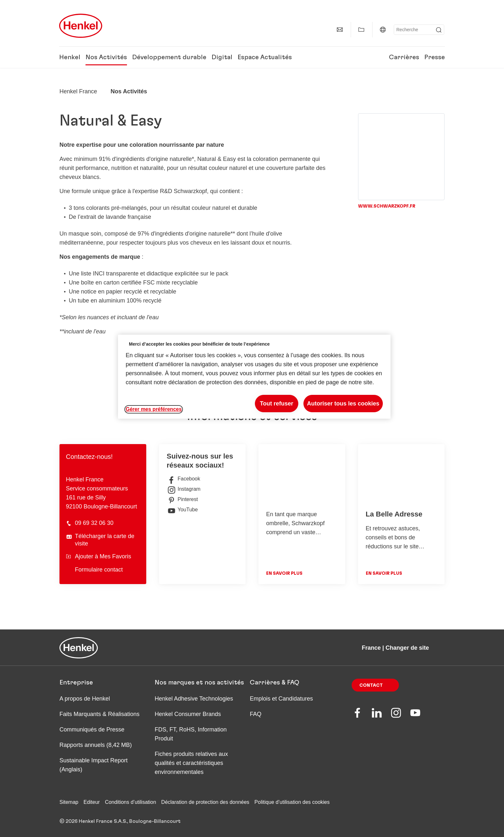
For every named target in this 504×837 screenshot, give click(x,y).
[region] (254, 377)
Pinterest (182, 499)
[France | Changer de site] (383, 30)
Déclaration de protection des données (205, 802)
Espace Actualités (265, 57)
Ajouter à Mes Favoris (99, 556)
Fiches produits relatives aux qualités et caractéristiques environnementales (191, 763)
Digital (222, 57)
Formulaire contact (99, 570)
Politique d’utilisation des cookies (292, 802)
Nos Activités (106, 57)
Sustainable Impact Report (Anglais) (94, 765)
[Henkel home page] (78, 91)
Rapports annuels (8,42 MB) (96, 745)
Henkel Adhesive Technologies (194, 699)
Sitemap (69, 802)
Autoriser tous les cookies (343, 404)
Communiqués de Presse (92, 730)
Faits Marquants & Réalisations (99, 714)
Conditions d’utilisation (130, 802)
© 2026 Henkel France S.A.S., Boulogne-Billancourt (120, 821)
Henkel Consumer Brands (188, 714)
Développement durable (169, 57)
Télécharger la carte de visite (105, 540)
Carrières (404, 57)
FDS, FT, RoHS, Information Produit (191, 734)
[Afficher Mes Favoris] (361, 30)
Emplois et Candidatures (281, 699)
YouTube (182, 510)
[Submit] (439, 30)
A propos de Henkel (85, 699)
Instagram (184, 489)
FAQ (256, 714)
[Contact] (340, 30)
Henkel (70, 57)
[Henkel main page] (81, 26)
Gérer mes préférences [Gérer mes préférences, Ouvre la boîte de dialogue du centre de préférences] (154, 409)
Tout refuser (277, 404)
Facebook (184, 479)
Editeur (92, 802)
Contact (371, 685)
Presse (435, 57)
